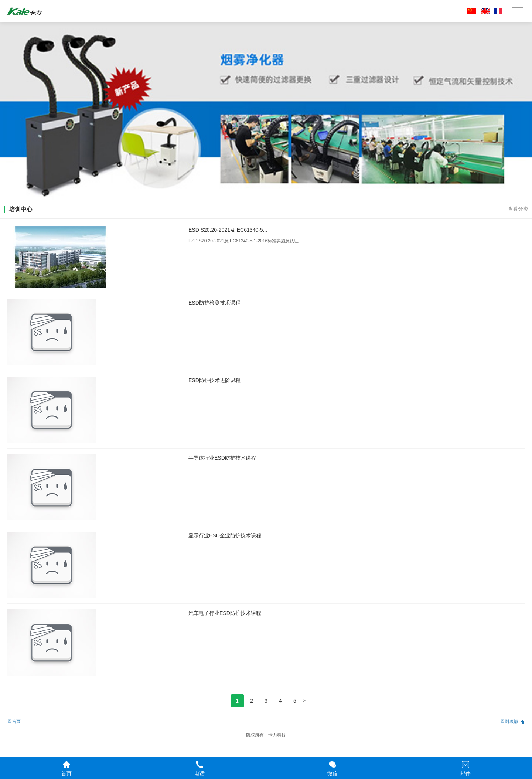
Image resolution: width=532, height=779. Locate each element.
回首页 (14, 721)
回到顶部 (509, 721)
